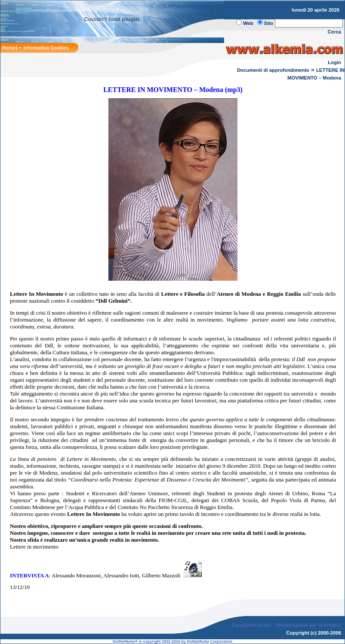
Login (334, 62)
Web (248, 23)
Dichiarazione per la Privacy (309, 625)
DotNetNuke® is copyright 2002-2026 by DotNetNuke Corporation (172, 641)
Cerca (335, 32)
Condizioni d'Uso (251, 625)
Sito (269, 23)
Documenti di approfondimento (273, 70)
